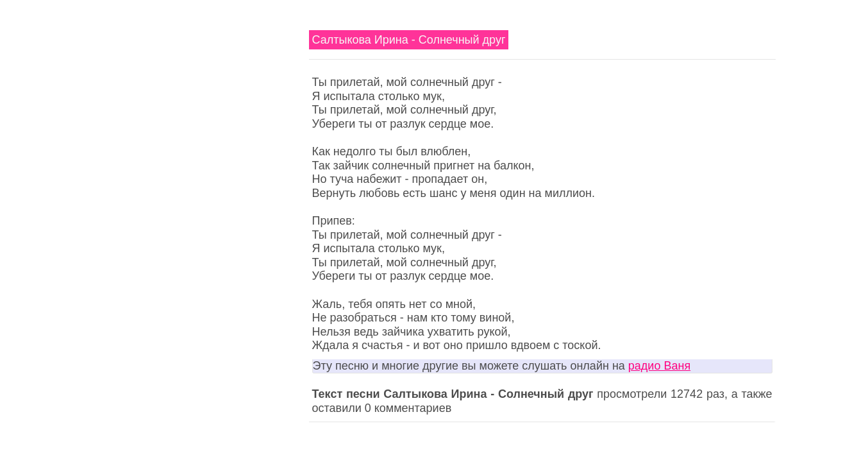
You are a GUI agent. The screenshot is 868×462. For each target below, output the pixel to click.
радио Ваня (659, 366)
